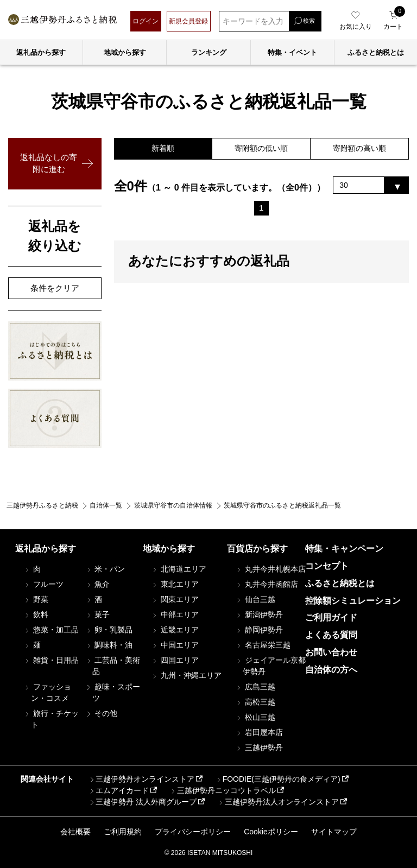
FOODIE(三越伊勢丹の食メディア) (278, 779)
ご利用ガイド (331, 617)
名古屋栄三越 (263, 645)
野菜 (36, 599)
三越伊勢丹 (259, 747)
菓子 (97, 614)
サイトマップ (334, 832)
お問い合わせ (331, 652)
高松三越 (255, 702)
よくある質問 (331, 635)
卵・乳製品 (109, 630)
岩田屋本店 (259, 732)
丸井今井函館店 (267, 584)
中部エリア (175, 614)
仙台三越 (255, 599)
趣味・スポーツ (112, 692)
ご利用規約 (123, 832)
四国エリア (175, 660)
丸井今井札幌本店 (270, 569)
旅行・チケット (51, 719)
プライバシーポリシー (193, 832)
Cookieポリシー (271, 832)
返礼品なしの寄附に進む (49, 163)
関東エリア (175, 599)
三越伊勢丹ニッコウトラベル (223, 790)
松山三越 (255, 717)
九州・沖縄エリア (186, 675)
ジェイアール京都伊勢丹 (270, 666)
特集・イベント (292, 52)
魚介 (97, 584)
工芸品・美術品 (112, 666)
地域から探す (125, 52)
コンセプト (327, 566)
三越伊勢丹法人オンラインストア (278, 802)
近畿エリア (175, 630)
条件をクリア (55, 288)
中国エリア (175, 645)
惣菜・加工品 (51, 630)
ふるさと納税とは (340, 583)
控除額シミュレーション (353, 601)
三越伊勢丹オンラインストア (141, 779)
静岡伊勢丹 (259, 630)
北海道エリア (179, 569)
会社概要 (75, 832)
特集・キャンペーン (344, 549)
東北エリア (175, 584)
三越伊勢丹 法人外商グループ (142, 802)
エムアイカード (118, 790)
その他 (101, 713)
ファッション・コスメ (47, 692)
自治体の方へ (331, 670)
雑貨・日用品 (51, 660)
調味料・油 (109, 645)
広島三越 (255, 687)
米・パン (105, 569)
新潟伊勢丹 (259, 614)
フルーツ (43, 584)
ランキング (209, 52)
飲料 (36, 614)
